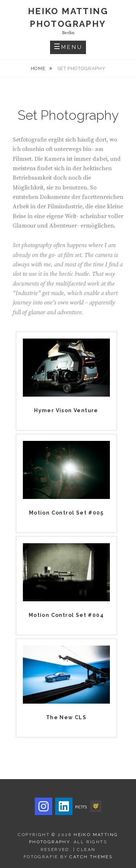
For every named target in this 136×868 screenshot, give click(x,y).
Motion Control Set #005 (66, 513)
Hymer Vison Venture (66, 410)
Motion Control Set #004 (66, 615)
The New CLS (66, 717)
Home (39, 68)
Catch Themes (91, 857)
